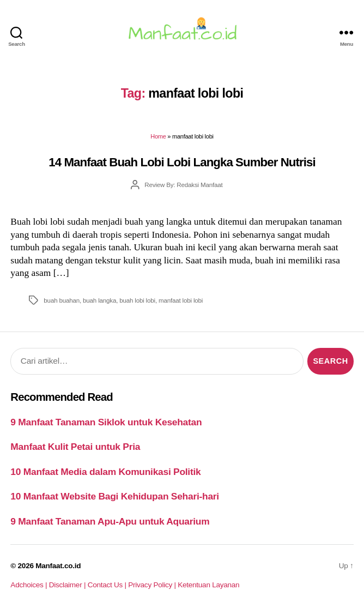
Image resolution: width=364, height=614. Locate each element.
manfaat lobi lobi (181, 300)
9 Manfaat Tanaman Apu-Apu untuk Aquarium (110, 521)
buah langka (99, 300)
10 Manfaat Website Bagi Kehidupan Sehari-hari (115, 496)
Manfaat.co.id (58, 566)
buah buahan (62, 300)
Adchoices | (29, 585)
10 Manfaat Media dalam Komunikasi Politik (105, 472)
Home (158, 136)
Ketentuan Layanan (208, 585)
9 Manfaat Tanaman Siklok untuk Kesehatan (106, 422)
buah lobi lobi (137, 300)
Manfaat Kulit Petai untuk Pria (75, 447)
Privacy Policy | (153, 585)
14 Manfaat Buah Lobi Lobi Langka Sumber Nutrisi (182, 162)
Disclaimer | (68, 585)
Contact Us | (108, 585)
